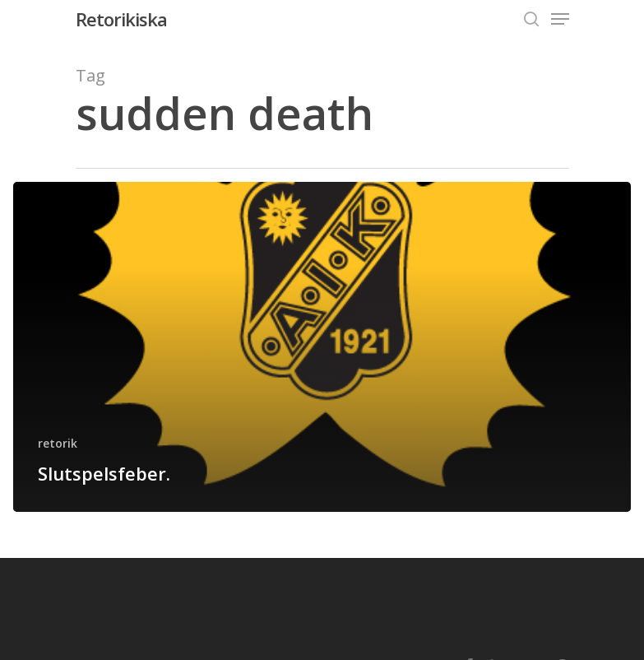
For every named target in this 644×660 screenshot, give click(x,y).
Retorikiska (121, 19)
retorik (58, 443)
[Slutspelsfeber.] (322, 347)
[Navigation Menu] (560, 19)
